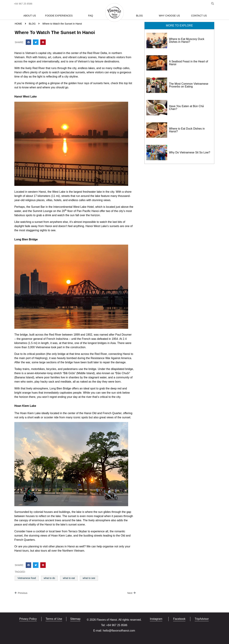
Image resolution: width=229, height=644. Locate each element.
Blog (139, 16)
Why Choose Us (169, 16)
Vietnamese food (27, 578)
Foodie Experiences (59, 16)
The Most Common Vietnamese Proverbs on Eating (189, 85)
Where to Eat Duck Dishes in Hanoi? (187, 130)
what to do (49, 578)
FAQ (91, 16)
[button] (29, 42)
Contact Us (199, 16)
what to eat (69, 578)
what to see (89, 578)
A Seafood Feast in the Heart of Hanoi (188, 63)
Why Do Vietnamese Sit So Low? (190, 152)
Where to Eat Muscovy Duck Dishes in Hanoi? (187, 40)
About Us (30, 16)
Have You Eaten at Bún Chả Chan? (186, 108)
